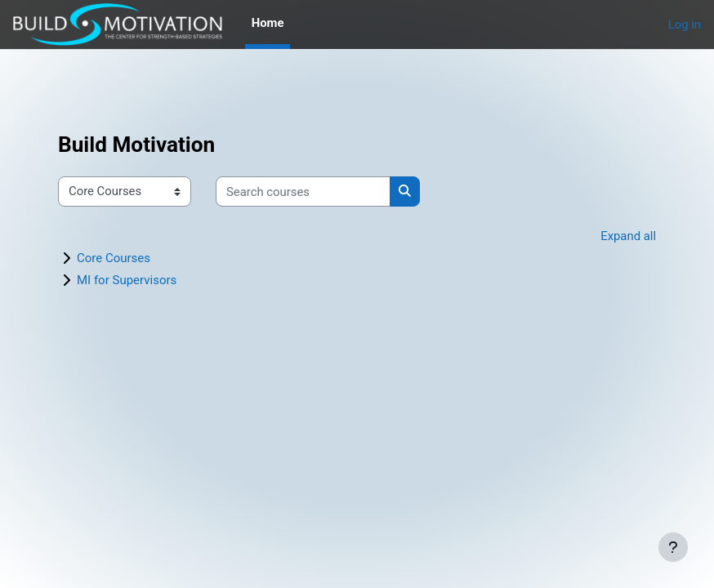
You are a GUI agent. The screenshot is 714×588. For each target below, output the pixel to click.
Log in (685, 24)
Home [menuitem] (268, 23)
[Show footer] (673, 547)
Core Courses (114, 258)
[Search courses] (303, 191)
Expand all (628, 236)
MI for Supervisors (127, 280)
